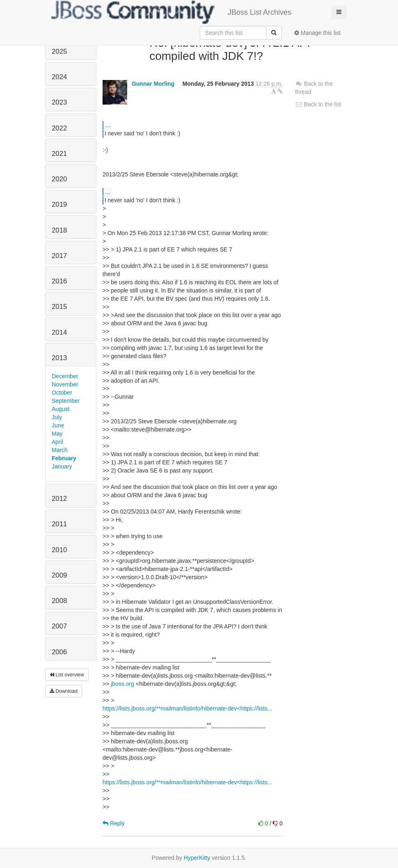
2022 (59, 128)
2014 (59, 332)
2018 (59, 230)
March (60, 450)
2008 (59, 601)
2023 (59, 102)
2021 (59, 154)
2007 (59, 626)
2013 (59, 358)
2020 (59, 179)
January (62, 466)
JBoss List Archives (171, 12)
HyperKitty (197, 858)
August (61, 409)
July (57, 417)
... (108, 125)
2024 (59, 77)
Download (64, 691)
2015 (59, 307)
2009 (59, 575)
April (57, 442)
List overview (67, 675)
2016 (59, 281)
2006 (59, 652)
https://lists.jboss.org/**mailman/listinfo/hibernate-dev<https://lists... (188, 708)
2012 (59, 499)
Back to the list (318, 104)
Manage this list (317, 33)
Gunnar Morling (153, 84)
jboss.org (122, 684)
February (64, 458)
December (65, 376)
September (66, 401)
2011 (59, 524)
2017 (59, 256)
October (62, 393)
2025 (59, 51)
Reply (114, 823)
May (57, 434)
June (58, 425)
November (65, 384)
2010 (59, 550)
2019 (59, 204)
